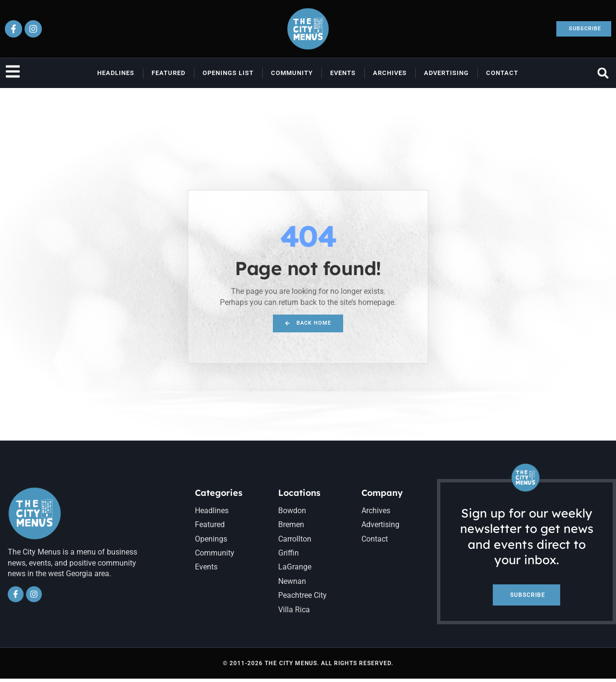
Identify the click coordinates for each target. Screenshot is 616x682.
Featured (168, 73)
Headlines (116, 73)
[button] (603, 73)
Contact (502, 73)
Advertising (446, 73)
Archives (390, 73)
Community (292, 73)
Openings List (228, 73)
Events (343, 73)
